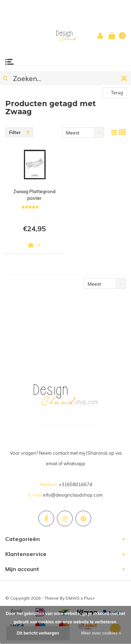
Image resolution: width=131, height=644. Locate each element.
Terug (115, 93)
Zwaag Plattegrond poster (34, 195)
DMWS (73, 598)
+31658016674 (75, 484)
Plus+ (89, 598)
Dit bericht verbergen (38, 633)
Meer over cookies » (101, 633)
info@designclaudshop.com (73, 495)
